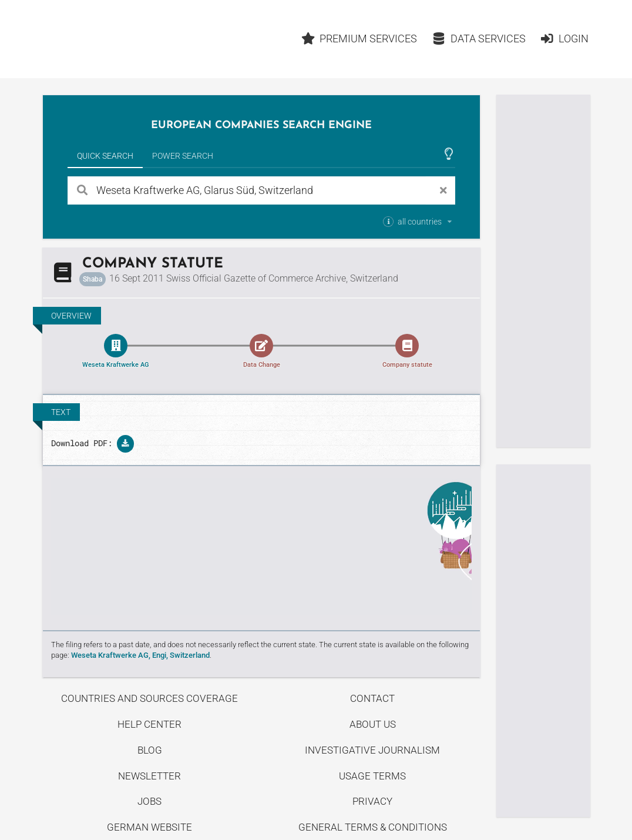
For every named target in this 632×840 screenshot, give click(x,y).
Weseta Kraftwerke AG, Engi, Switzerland (140, 655)
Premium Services (359, 39)
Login (564, 39)
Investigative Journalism (372, 750)
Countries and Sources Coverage (149, 698)
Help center (149, 724)
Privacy (372, 801)
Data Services (479, 39)
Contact (372, 698)
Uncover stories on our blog (261, 547)
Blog (150, 750)
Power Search (183, 156)
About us (373, 724)
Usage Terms (372, 776)
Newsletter (149, 776)
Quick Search (105, 156)
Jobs (149, 801)
